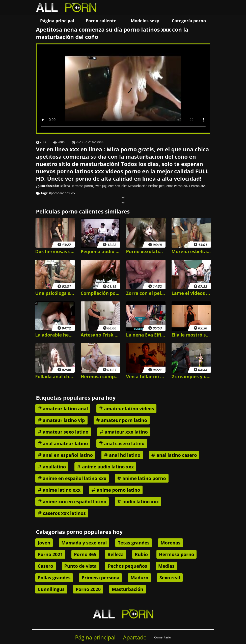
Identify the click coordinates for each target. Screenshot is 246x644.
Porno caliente (101, 21)
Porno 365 (198, 186)
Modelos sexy (145, 21)
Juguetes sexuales (115, 186)
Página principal (57, 21)
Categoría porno (189, 21)
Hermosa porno (82, 186)
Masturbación (138, 186)
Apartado (135, 637)
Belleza (65, 186)
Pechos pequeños (161, 186)
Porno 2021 (182, 186)
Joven (98, 186)
